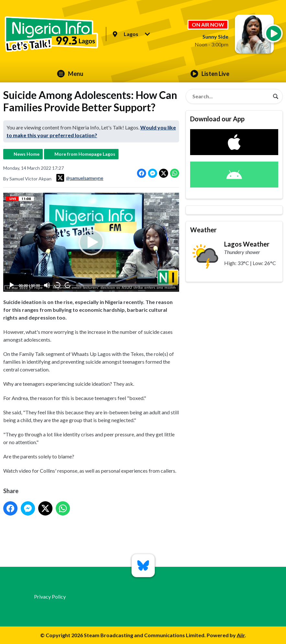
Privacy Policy (50, 596)
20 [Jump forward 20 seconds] (68, 285)
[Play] (12, 285)
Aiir (241, 635)
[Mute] (47, 285)
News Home (27, 154)
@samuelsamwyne (80, 178)
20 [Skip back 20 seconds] (57, 285)
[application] (91, 242)
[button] (91, 242)
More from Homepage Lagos (85, 154)
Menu (70, 74)
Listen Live (210, 74)
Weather (203, 230)
